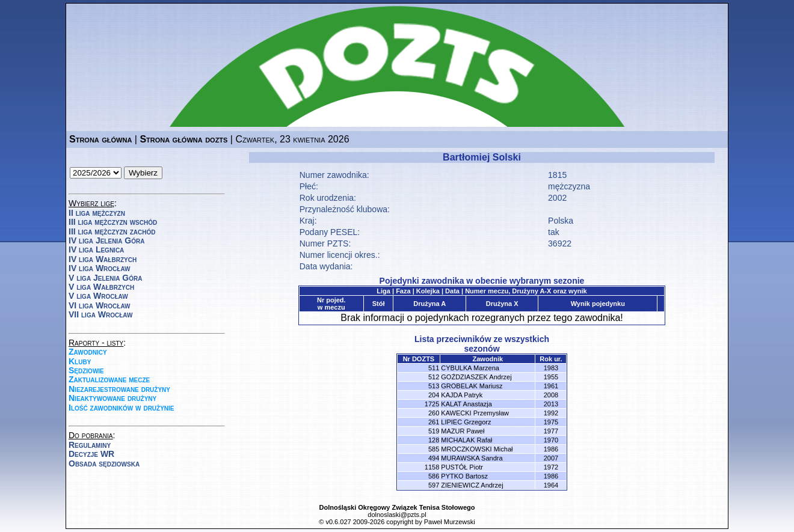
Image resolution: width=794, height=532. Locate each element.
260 (434, 413)
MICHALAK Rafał (466, 440)
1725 (432, 404)
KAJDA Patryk (462, 395)
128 (434, 440)
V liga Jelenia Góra (105, 278)
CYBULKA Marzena (470, 368)
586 (434, 476)
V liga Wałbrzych (101, 287)
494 (434, 458)
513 (434, 386)
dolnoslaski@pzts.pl (397, 515)
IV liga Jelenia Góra (106, 240)
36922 (560, 243)
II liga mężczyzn (97, 213)
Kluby (80, 361)
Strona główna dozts (183, 139)
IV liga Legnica (96, 249)
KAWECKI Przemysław (475, 413)
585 (434, 449)
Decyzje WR (91, 454)
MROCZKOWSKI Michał (477, 449)
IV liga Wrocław (100, 268)
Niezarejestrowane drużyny (119, 389)
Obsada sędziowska (104, 463)
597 (434, 485)
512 (434, 377)
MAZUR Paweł (463, 431)
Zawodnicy (88, 352)
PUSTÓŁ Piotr (462, 467)
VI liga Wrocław (100, 305)
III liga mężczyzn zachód (112, 231)
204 (434, 395)
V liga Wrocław (98, 296)
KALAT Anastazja (466, 404)
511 (434, 368)
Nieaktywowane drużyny (112, 398)
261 (434, 422)
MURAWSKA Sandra (472, 458)
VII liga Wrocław (100, 314)
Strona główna (100, 139)
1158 (432, 467)
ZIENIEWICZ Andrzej (472, 485)
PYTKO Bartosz (464, 476)
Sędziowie (86, 370)
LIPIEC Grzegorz (466, 422)
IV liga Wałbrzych (103, 259)
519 (434, 431)
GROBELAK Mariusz (472, 386)
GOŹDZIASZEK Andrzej (476, 377)
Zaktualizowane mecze (109, 379)
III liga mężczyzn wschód (113, 222)
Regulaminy (90, 445)
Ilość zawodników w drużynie (122, 408)
